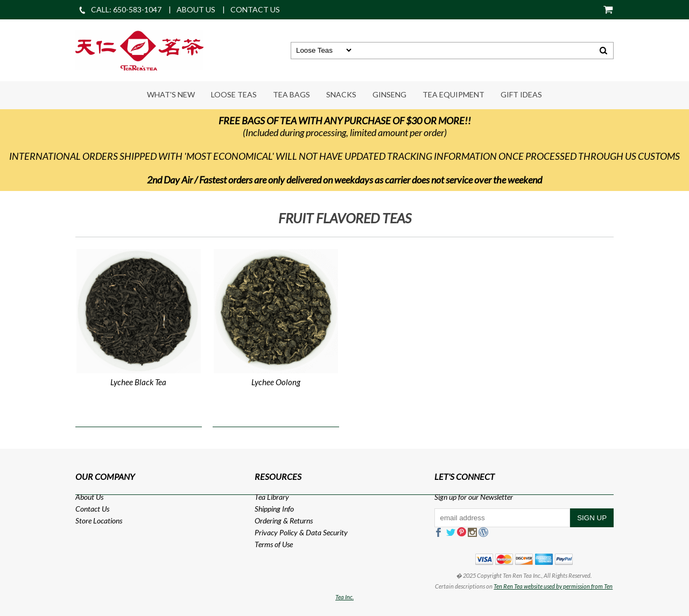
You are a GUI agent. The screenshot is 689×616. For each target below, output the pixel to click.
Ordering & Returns (284, 521)
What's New (171, 94)
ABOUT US (196, 9)
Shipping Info (274, 509)
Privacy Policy (276, 532)
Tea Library (272, 497)
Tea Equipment (454, 94)
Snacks (341, 94)
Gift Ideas (521, 94)
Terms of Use (274, 544)
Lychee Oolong (276, 382)
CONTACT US (255, 9)
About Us (89, 497)
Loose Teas (234, 94)
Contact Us (92, 509)
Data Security (327, 532)
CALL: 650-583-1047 (120, 9)
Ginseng (389, 94)
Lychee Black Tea (138, 382)
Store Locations (99, 521)
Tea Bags (291, 94)
